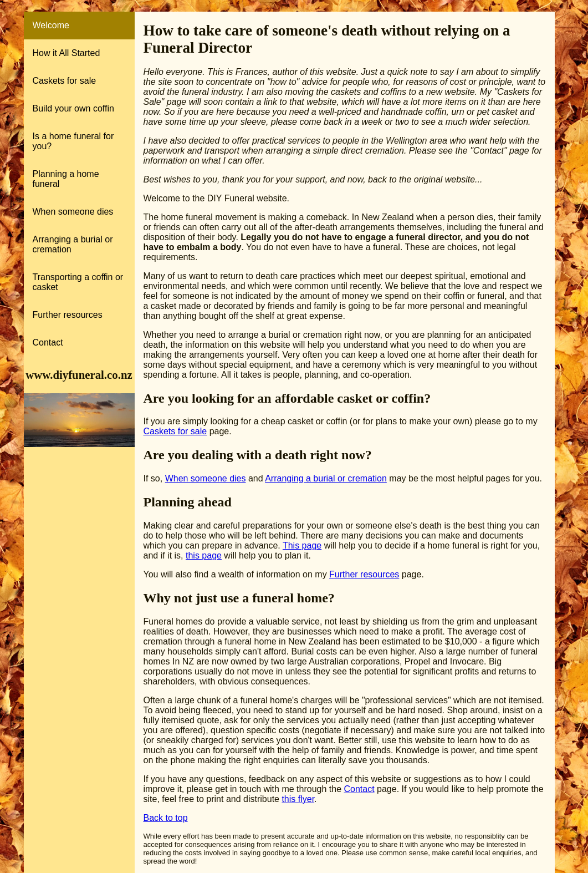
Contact (48, 342)
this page (204, 555)
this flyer (298, 799)
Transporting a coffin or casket (78, 282)
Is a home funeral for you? (73, 141)
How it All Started (67, 53)
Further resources (68, 315)
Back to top (166, 818)
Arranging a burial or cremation (73, 244)
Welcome (51, 25)
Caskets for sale (65, 81)
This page (302, 545)
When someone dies (73, 212)
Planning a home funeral (66, 179)
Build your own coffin (73, 108)
